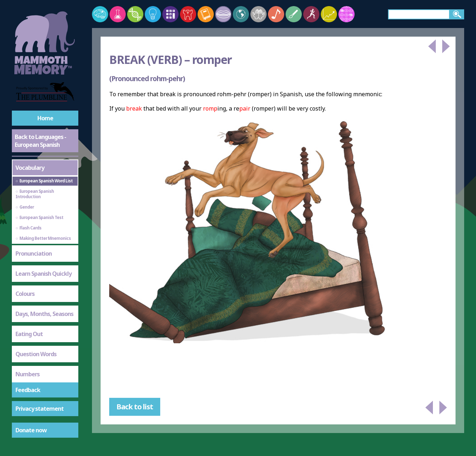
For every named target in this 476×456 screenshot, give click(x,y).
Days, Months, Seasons (44, 314)
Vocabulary (30, 168)
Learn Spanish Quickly (43, 274)
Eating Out (29, 334)
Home (45, 118)
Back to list (135, 407)
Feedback (28, 390)
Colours (25, 294)
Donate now (31, 430)
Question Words (36, 354)
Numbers (27, 374)
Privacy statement (40, 409)
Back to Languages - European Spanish (40, 141)
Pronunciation (34, 253)
